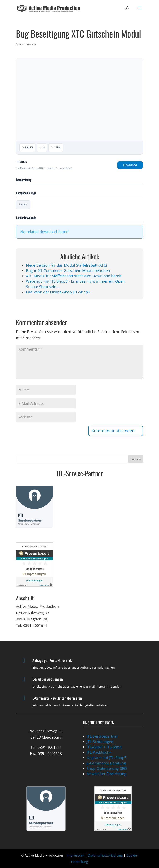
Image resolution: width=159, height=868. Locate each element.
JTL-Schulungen (100, 742)
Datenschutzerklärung (105, 855)
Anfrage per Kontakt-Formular (53, 660)
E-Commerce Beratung (106, 763)
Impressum (75, 855)
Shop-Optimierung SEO (107, 768)
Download (130, 165)
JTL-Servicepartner (102, 736)
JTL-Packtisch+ (99, 752)
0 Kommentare (26, 44)
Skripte (23, 205)
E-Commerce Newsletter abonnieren (57, 698)
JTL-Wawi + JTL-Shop (104, 747)
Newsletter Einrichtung (106, 774)
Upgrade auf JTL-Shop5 (106, 758)
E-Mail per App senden (48, 679)
